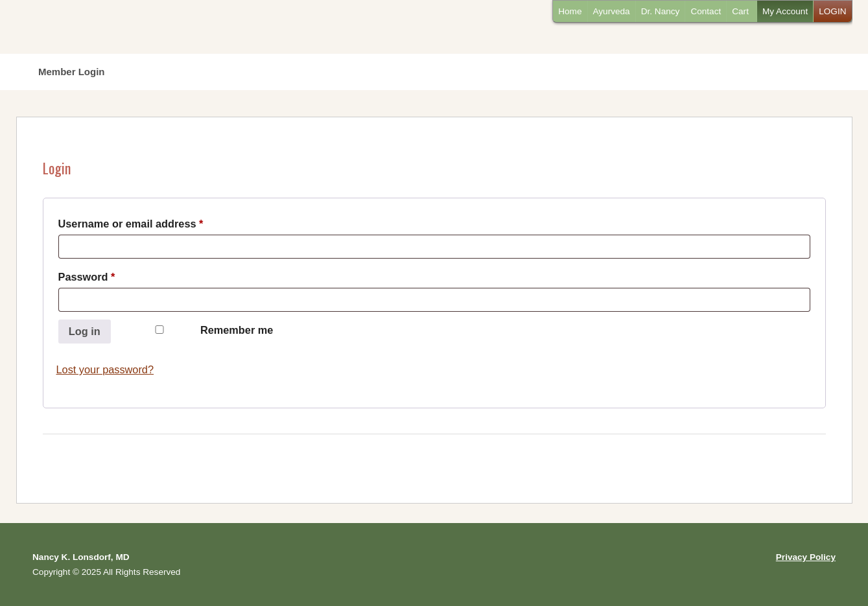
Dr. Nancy (661, 11)
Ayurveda (612, 11)
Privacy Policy (806, 557)
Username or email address (154, 221)
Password (110, 274)
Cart (740, 11)
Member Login (72, 72)
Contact (706, 11)
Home (570, 11)
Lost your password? (105, 369)
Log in (85, 331)
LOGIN (832, 11)
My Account (785, 11)
